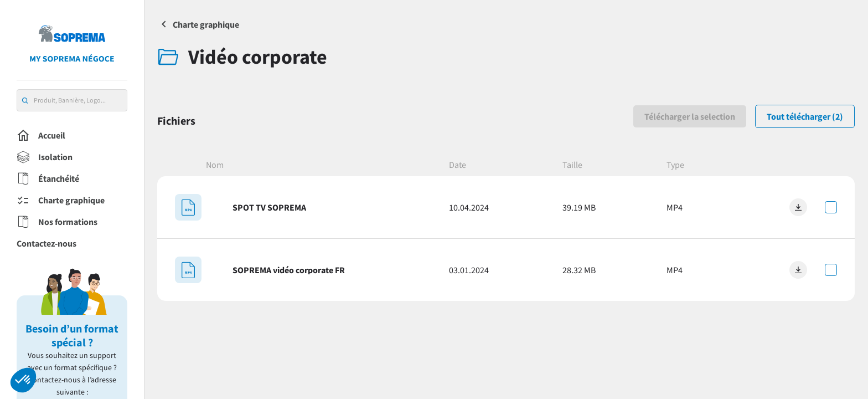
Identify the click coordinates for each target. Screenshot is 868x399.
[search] (25, 101)
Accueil (41, 136)
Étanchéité (48, 179)
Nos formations (57, 222)
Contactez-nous (46, 243)
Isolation (45, 157)
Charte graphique (61, 201)
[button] (23, 380)
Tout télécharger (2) (805, 116)
